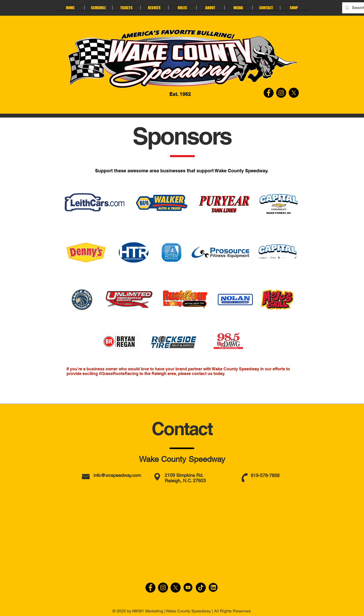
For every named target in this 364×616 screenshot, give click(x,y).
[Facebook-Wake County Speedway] (269, 93)
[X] (176, 588)
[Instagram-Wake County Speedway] (281, 93)
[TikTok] (201, 588)
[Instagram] (163, 588)
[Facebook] (150, 588)
